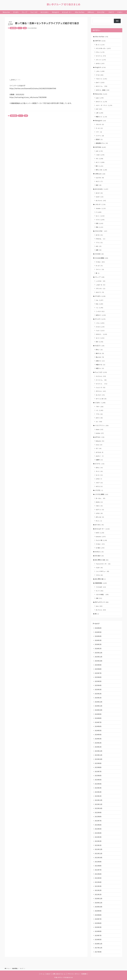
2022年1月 (98, 845)
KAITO (100, 533)
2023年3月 (98, 788)
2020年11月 (98, 903)
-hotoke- (101, 208)
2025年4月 (98, 685)
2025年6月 (98, 677)
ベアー (99, 132)
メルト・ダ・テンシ (104, 105)
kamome (101, 537)
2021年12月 (98, 849)
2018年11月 (98, 944)
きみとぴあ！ (101, 231)
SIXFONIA (100, 147)
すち (99, 159)
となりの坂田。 (102, 594)
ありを (99, 235)
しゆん (100, 71)
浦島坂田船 (13, 28)
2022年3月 (98, 837)
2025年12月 (98, 653)
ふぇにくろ (100, 387)
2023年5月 (98, 780)
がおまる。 (100, 239)
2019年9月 (98, 931)
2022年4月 (98, 833)
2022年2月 (98, 841)
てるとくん (101, 79)
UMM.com (100, 174)
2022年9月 (98, 812)
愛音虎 (99, 139)
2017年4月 (98, 952)
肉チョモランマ (102, 602)
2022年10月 (98, 808)
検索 (117, 21)
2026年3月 (98, 640)
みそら (99, 418)
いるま (100, 155)
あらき (99, 193)
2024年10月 (98, 710)
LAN (99, 151)
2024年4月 (98, 735)
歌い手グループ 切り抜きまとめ (64, 4)
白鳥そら (100, 361)
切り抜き (99, 556)
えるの (99, 568)
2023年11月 (98, 755)
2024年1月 (98, 747)
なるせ (100, 197)
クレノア (100, 277)
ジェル (100, 330)
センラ (20, 28)
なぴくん (100, 510)
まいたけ (100, 395)
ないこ (100, 216)
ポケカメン (101, 391)
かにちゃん (101, 376)
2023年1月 (98, 796)
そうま (100, 75)
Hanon (99, 429)
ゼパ (99, 448)
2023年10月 (98, 759)
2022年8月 (98, 817)
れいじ (99, 521)
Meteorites (101, 94)
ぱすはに (100, 437)
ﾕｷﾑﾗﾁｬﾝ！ (100, 456)
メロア (99, 483)
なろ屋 (100, 548)
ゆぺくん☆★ (101, 399)
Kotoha (100, 433)
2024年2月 (98, 743)
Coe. (99, 300)
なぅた (99, 475)
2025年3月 (98, 689)
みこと (100, 162)
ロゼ (99, 109)
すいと (99, 471)
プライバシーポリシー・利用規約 (77, 974)
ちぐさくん (101, 56)
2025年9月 (98, 665)
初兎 (99, 223)
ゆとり (99, 181)
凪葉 (99, 250)
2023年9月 (98, 763)
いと (99, 410)
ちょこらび (101, 372)
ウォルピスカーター (103, 564)
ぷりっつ (101, 60)
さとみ (100, 327)
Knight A (100, 67)
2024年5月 (98, 730)
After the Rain (102, 37)
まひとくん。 (101, 86)
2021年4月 (98, 882)
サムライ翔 (101, 540)
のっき (99, 266)
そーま (99, 128)
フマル (99, 414)
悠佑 (99, 227)
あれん (99, 468)
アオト (100, 407)
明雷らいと (101, 117)
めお (99, 246)
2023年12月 (98, 751)
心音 (99, 113)
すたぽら (100, 296)
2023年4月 (98, 784)
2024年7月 (98, 722)
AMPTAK (100, 41)
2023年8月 (98, 767)
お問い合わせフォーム (59, 974)
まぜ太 (100, 63)
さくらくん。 (101, 380)
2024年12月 (98, 702)
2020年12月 (98, 899)
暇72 (99, 166)
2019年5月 (98, 939)
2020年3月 (98, 927)
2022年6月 (98, 825)
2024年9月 (98, 714)
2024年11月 (98, 706)
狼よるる (100, 357)
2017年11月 (98, 948)
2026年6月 (98, 628)
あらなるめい (102, 189)
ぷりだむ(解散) (102, 494)
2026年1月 (98, 649)
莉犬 (99, 342)
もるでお (100, 178)
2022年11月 (98, 804)
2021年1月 (98, 894)
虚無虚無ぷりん (102, 143)
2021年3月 (98, 886)
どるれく (100, 403)
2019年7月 (98, 935)
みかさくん (101, 102)
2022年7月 (98, 821)
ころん (100, 323)
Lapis (100, 98)
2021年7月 (98, 870)
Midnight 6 (100, 121)
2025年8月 (98, 669)
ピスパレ (100, 464)
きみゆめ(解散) (102, 258)
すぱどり (100, 346)
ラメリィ (100, 269)
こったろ (100, 311)
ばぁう (100, 82)
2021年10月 (98, 858)
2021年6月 (98, 874)
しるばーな (100, 285)
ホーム (42, 974)
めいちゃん (101, 200)
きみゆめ (99, 254)
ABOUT (48, 974)
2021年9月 (98, 862)
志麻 (25, 28)
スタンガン (100, 288)
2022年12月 (98, 800)
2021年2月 (98, 890)
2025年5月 (98, 681)
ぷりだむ (99, 490)
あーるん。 (100, 498)
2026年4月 (98, 636)
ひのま (99, 479)
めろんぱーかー (102, 529)
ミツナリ (100, 136)
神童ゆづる (100, 365)
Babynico (100, 441)
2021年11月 (98, 853)
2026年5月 (98, 632)
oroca (99, 445)
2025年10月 (98, 661)
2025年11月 (98, 657)
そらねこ (100, 262)
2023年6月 (98, 776)
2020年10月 (98, 907)
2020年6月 (98, 923)
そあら (99, 506)
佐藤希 (99, 460)
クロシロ (100, 124)
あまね (99, 502)
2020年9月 (98, 911)
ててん (99, 242)
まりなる (99, 452)
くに (99, 308)
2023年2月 (98, 792)
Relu (99, 304)
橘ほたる (100, 353)
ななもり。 (101, 334)
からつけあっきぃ (103, 48)
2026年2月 (98, 644)
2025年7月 (98, 673)
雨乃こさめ (101, 170)
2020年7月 (98, 919)
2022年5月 (98, 829)
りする (99, 575)
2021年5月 (98, 878)
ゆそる (99, 486)
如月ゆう (101, 315)
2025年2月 (98, 694)
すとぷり (100, 319)
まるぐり (100, 292)
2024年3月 (98, 739)
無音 (99, 185)
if (99, 212)
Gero (99, 606)
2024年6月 (98, 726)
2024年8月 (98, 718)
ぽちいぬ (100, 517)
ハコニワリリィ (102, 425)
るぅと (100, 338)
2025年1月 (98, 698)
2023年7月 (98, 771)
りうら (100, 220)
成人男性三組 (100, 579)
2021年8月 (98, 866)
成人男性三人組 (102, 560)
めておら (99, 525)
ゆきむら (99, 552)
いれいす (100, 204)
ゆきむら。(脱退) (102, 90)
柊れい (99, 350)
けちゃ (100, 52)
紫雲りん (100, 368)
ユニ (99, 422)
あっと (100, 45)
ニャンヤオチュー (102, 571)
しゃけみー (100, 281)
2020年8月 (98, 915)
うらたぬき (101, 587)
